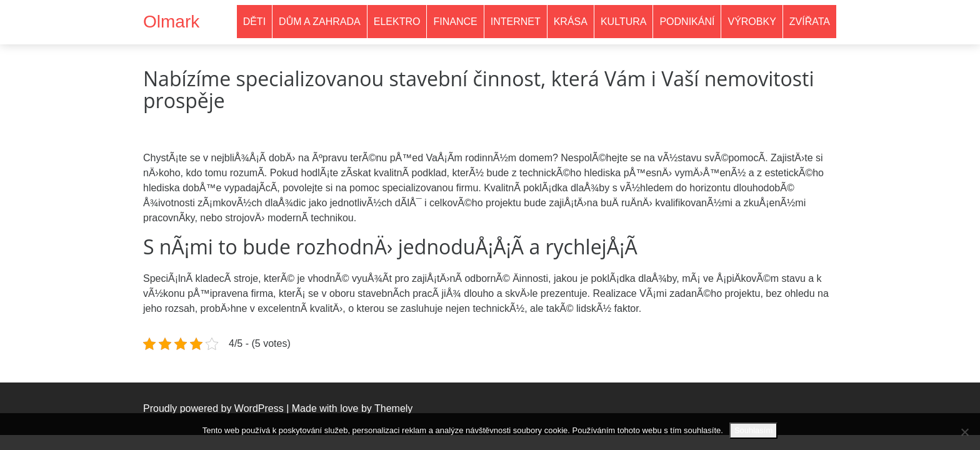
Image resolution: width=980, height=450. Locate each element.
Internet (516, 22)
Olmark (171, 22)
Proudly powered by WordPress (213, 408)
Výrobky (752, 22)
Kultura (624, 22)
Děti (254, 22)
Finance (455, 22)
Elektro (397, 22)
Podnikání (687, 22)
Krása (571, 22)
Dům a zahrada (320, 22)
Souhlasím (753, 430)
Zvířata (810, 22)
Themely (393, 408)
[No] (964, 432)
